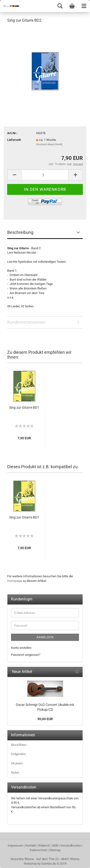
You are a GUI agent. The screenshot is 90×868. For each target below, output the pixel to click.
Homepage (15, 581)
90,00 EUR (45, 719)
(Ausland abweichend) (49, 144)
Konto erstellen (21, 648)
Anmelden (45, 637)
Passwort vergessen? (26, 655)
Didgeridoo (18, 754)
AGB (55, 845)
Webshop (30, 864)
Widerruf (44, 845)
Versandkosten (71, 845)
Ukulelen (17, 763)
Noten (15, 773)
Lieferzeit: (14, 140)
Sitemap (55, 850)
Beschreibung (20, 232)
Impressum (15, 845)
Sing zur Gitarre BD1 (24, 408)
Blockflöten (19, 745)
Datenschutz (38, 850)
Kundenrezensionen (26, 322)
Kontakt (31, 845)
